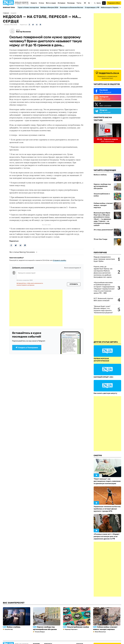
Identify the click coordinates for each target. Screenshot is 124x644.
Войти (99, 3)
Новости (34, 3)
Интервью (61, 3)
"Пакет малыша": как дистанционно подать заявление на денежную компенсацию (107, 481)
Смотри (98, 455)
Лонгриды (71, 3)
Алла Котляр (9, 629)
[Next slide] (120, 7)
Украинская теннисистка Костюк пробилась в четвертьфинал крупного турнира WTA (107, 509)
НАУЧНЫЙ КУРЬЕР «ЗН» (104, 377)
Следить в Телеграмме (27, 348)
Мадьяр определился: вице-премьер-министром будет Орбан (104, 259)
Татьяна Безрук (40, 632)
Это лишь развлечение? (103, 230)
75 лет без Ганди (100, 239)
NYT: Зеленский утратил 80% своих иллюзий (103, 299)
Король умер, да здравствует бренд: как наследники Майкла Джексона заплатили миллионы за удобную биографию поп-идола (103, 272)
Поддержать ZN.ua (114, 3)
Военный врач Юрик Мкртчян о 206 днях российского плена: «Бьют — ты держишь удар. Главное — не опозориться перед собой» (102, 219)
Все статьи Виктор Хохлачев (22, 252)
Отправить (74, 284)
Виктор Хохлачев (23, 32)
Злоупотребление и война (102, 195)
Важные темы (9, 8)
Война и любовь (100, 175)
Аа (104, 3)
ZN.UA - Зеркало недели (107, 139)
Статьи (41, 3)
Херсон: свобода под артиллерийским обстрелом (102, 186)
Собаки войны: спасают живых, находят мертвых (103, 205)
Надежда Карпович (71, 629)
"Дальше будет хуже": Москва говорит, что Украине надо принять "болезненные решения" (103, 309)
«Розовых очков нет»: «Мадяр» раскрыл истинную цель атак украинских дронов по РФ (107, 536)
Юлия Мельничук (100, 632)
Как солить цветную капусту (105, 393)
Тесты (79, 3)
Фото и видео (51, 3)
